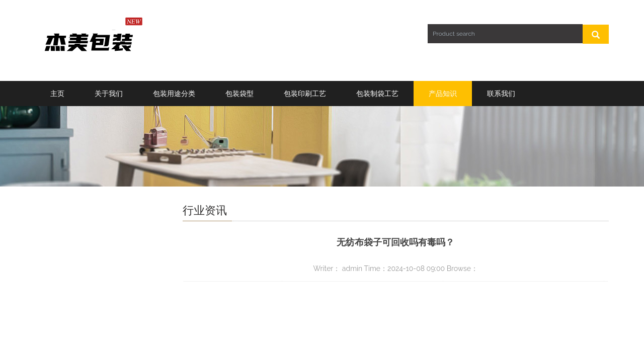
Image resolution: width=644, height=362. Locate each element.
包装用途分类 (174, 94)
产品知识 (443, 94)
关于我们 (109, 94)
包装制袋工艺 (377, 94)
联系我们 (501, 94)
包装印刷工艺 (305, 94)
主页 (57, 94)
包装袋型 (239, 94)
